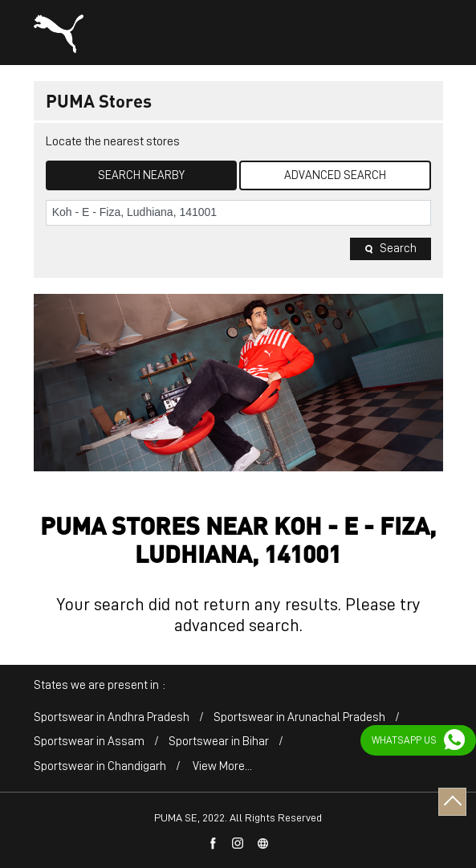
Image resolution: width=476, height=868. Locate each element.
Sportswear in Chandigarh (100, 766)
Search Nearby (141, 175)
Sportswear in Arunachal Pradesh (299, 717)
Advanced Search (335, 175)
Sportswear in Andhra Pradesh (112, 717)
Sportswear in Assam (89, 742)
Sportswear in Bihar (219, 742)
